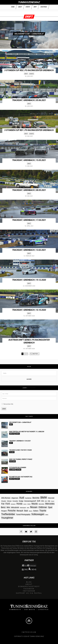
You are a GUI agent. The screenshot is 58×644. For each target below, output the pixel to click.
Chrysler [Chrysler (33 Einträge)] (4, 501)
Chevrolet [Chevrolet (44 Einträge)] (51, 498)
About (20, 7)
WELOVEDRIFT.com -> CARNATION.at (29, 34)
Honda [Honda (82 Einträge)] (19, 504)
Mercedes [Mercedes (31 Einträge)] (41, 504)
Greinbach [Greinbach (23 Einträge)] (13, 504)
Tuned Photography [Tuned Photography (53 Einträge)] (23, 514)
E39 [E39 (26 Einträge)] (46, 501)
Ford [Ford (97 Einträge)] (8, 504)
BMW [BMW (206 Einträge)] (44, 498)
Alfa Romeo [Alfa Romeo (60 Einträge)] (6, 498)
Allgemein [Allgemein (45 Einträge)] (15, 498)
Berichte (12, 434)
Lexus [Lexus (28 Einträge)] (29, 504)
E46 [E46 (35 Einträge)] (49, 501)
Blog (29, 582)
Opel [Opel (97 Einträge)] (50, 507)
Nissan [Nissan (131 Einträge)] (34, 507)
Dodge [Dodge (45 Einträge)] (21, 501)
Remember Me (7, 404)
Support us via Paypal (29, 593)
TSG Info (12, 452)
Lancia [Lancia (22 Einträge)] (25, 504)
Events (28, 7)
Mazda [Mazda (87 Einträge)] (35, 504)
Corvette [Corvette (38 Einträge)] (15, 501)
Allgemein (12, 470)
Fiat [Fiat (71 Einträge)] (3, 504)
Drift (35, 7)
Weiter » (36, 354)
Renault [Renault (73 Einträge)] (20, 511)
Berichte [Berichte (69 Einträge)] (36, 498)
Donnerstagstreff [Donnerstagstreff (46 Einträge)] (30, 501)
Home (13, 7)
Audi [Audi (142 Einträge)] (22, 498)
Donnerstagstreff (29, 586)
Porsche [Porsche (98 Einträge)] (12, 511)
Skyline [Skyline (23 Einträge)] (31, 511)
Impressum (29, 632)
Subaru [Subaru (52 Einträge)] (36, 511)
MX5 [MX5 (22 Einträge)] (28, 508)
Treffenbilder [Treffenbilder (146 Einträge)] (8, 514)
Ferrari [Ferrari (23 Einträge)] (53, 501)
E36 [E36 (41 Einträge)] (43, 501)
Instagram (29, 591)
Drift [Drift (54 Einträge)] (39, 501)
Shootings (44, 7)
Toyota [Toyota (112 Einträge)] (43, 511)
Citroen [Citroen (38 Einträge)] (9, 501)
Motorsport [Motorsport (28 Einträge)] (23, 508)
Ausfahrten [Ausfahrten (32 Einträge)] (28, 498)
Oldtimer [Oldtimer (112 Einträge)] (43, 507)
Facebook (29, 589)
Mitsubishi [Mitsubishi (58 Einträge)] (15, 507)
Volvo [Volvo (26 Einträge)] (47, 515)
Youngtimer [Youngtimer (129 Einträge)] (7, 518)
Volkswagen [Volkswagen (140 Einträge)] (38, 514)
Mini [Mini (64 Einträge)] (8, 507)
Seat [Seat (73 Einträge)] (26, 511)
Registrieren (32, 388)
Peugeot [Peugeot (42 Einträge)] (4, 511)
